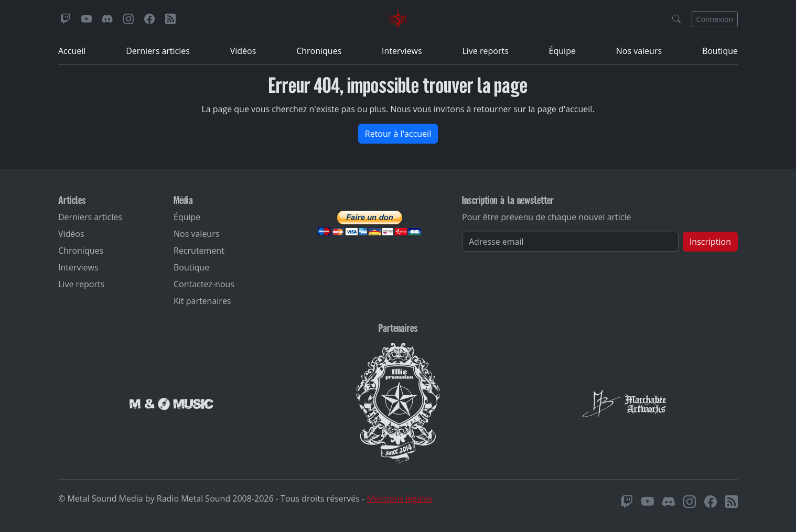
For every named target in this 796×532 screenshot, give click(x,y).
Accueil (72, 51)
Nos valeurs (639, 51)
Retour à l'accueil (398, 134)
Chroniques (319, 51)
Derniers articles (158, 51)
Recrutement (199, 251)
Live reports (485, 51)
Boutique (720, 51)
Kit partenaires (202, 301)
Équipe (562, 51)
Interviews (402, 51)
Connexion (715, 19)
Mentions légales (399, 498)
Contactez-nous (204, 284)
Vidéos (243, 51)
